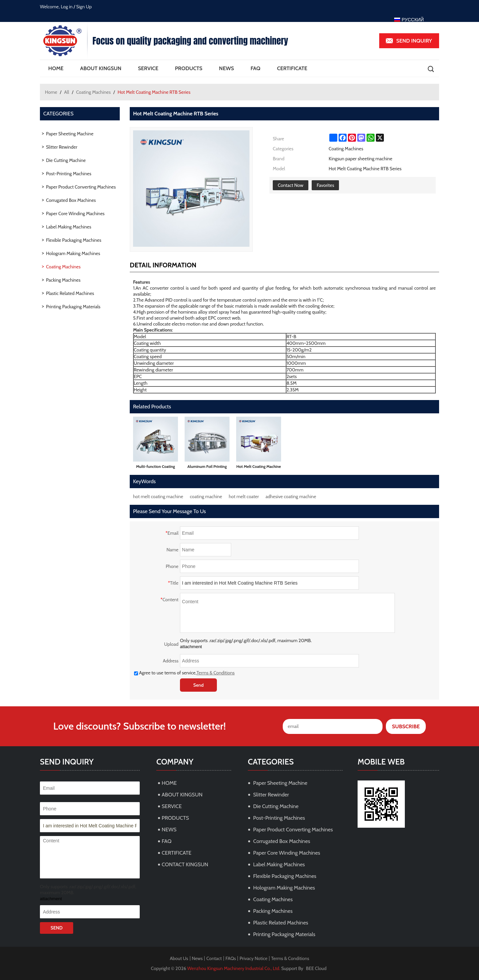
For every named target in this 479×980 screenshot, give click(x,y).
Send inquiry (414, 41)
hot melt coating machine (158, 496)
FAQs (231, 958)
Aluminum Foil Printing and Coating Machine (207, 468)
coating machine (206, 496)
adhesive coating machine (291, 496)
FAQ (255, 68)
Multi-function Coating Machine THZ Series (156, 468)
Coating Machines (93, 92)
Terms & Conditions (216, 673)
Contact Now (291, 185)
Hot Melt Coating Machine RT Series (258, 468)
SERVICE (148, 68)
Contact (214, 958)
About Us (179, 958)
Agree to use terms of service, (184, 673)
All (67, 92)
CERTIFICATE (292, 68)
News (197, 958)
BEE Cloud (316, 968)
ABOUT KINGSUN (101, 68)
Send (198, 685)
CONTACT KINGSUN (185, 864)
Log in (67, 7)
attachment (191, 647)
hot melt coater (244, 496)
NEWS (226, 68)
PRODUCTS (189, 68)
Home (51, 92)
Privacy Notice (253, 958)
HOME (56, 68)
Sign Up (84, 7)
